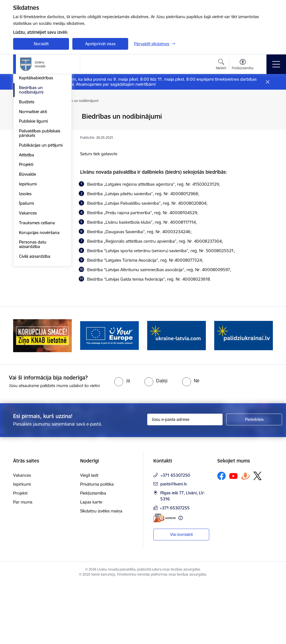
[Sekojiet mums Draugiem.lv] (246, 537)
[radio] (122, 442)
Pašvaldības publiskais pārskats (40, 215)
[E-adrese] (165, 579)
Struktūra (28, 126)
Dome (25, 117)
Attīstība (27, 237)
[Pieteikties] (254, 481)
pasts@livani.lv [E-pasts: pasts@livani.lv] (174, 545)
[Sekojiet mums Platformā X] (258, 537)
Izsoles (25, 276)
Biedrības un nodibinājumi (31, 172)
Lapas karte (91, 563)
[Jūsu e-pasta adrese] (185, 481)
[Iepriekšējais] (22, 397)
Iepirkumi (28, 266)
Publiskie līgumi (33, 203)
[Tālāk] (264, 397)
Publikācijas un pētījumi (41, 227)
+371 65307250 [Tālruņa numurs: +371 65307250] (175, 537)
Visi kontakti (181, 596)
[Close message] (268, 82)
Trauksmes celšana (37, 305)
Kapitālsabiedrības (36, 160)
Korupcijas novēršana (39, 315)
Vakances (28, 295)
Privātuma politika (97, 546)
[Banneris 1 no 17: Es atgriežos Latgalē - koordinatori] (42, 397)
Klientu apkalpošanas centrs (39, 138)
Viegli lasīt (89, 537)
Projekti (26, 246)
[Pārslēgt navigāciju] (276, 64)
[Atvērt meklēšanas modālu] (221, 65)
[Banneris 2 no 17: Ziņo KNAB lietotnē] (109, 397)
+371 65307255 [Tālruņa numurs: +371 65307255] (175, 569)
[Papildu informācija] (181, 579)
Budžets (27, 184)
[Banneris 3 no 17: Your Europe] (177, 397)
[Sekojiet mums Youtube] (233, 537)
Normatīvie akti (33, 194)
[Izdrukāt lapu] (265, 114)
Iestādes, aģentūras (38, 150)
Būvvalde (28, 256)
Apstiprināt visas (100, 44)
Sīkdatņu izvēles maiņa (101, 572)
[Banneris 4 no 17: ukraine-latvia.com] (244, 397)
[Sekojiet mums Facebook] (221, 537)
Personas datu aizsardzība (33, 326)
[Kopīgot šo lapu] (265, 128)
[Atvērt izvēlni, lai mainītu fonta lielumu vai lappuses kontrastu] (243, 65)
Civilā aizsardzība (35, 338)
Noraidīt (41, 44)
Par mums (23, 563)
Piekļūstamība (93, 554)
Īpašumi (26, 285)
